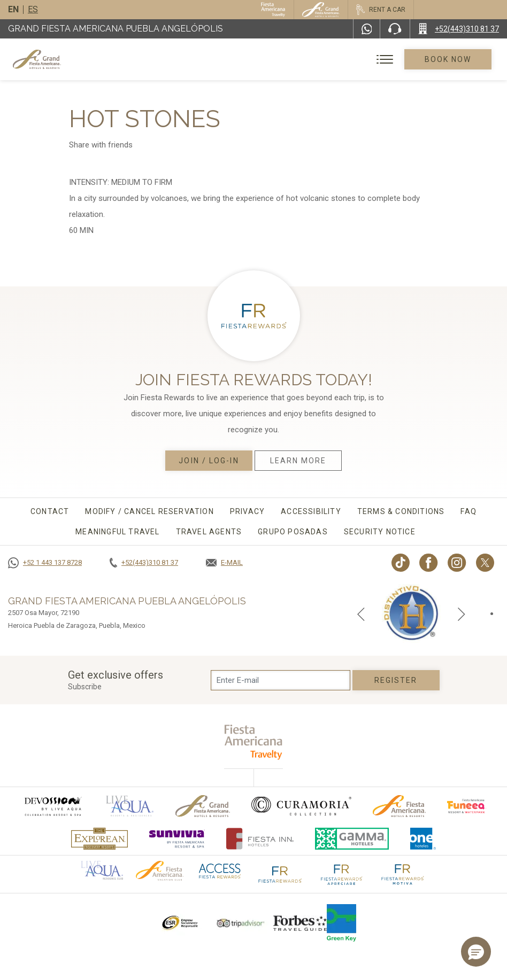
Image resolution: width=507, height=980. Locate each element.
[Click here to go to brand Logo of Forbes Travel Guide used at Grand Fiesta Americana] (300, 923)
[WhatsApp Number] (367, 29)
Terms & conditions (401, 511)
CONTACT (50, 511)
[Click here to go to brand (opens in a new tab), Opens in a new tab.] (52, 806)
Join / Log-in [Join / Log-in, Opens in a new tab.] (209, 461)
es (33, 9)
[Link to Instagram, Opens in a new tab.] (457, 563)
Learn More (298, 461)
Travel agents (209, 532)
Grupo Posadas (293, 532)
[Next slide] (462, 613)
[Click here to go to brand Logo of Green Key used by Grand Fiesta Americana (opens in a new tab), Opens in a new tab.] (341, 923)
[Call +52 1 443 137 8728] (45, 563)
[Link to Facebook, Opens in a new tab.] (429, 563)
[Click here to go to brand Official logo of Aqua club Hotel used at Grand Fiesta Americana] (102, 869)
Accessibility (311, 511)
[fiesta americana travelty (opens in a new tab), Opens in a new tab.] (254, 742)
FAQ (468, 511)
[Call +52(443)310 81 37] (459, 29)
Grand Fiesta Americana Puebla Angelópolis (116, 29)
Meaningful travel (117, 532)
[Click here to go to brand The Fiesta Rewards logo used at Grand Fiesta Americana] (280, 874)
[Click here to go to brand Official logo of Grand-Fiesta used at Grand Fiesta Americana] (203, 806)
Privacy (247, 511)
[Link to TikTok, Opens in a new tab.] (401, 563)
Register (396, 680)
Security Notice (380, 532)
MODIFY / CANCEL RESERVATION (149, 511)
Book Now (448, 59)
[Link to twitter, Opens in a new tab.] (485, 563)
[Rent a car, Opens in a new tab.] (381, 10)
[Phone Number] (395, 29)
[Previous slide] (361, 613)
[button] (476, 952)
